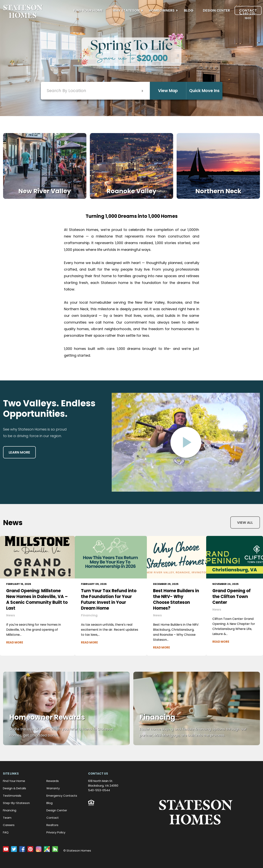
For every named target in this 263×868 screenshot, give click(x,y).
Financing (10, 810)
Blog (189, 10)
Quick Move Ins (204, 91)
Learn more (19, 452)
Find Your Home (88, 10)
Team (7, 818)
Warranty (53, 788)
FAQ (6, 832)
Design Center (216, 10)
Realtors (52, 825)
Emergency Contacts (62, 796)
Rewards (53, 781)
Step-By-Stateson (16, 803)
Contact (248, 10)
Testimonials (12, 796)
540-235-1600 (248, 16)
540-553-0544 (99, 790)
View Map (168, 91)
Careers (9, 825)
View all (245, 522)
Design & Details (14, 788)
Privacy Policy (56, 832)
